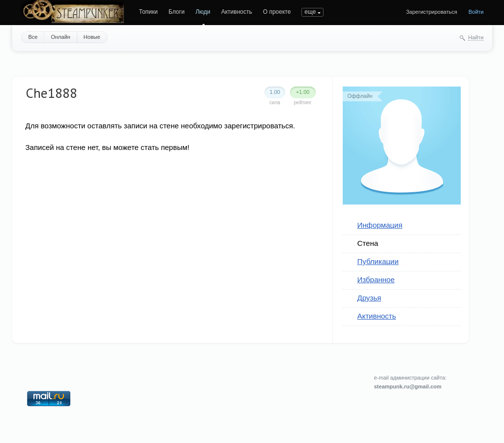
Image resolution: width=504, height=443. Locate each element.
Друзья (370, 298)
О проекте (277, 12)
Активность (237, 12)
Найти (476, 37)
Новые (92, 37)
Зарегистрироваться (432, 12)
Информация (380, 225)
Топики (148, 12)
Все (33, 37)
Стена (368, 243)
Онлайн (60, 37)
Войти (476, 12)
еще (310, 12)
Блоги (177, 12)
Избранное (376, 280)
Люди (203, 12)
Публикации (378, 261)
